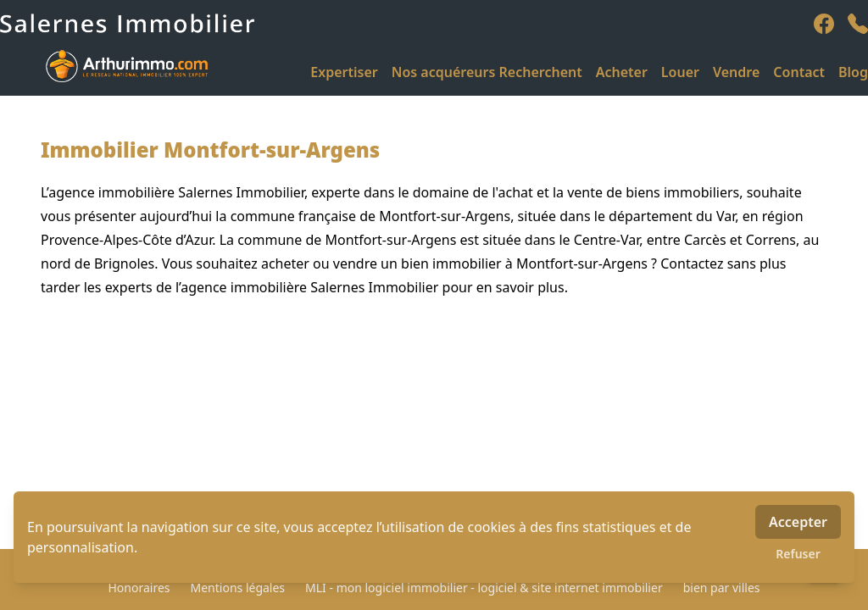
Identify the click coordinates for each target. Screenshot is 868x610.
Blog (853, 72)
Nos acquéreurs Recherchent (487, 72)
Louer (680, 72)
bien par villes (722, 588)
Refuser (798, 554)
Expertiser (344, 72)
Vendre (736, 72)
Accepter (798, 522)
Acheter (622, 72)
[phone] (858, 24)
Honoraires (139, 588)
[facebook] (824, 24)
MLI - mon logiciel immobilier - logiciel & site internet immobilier (484, 588)
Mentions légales (238, 588)
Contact (799, 72)
